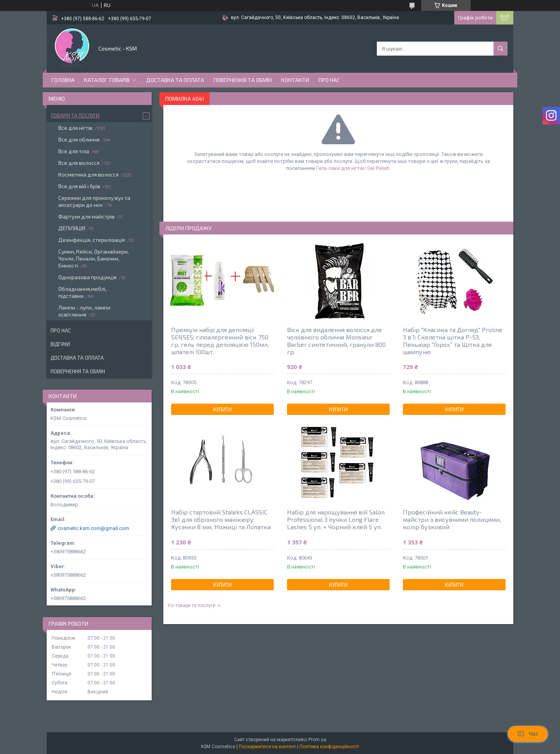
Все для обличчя (79, 139)
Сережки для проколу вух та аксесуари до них (94, 201)
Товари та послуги (75, 115)
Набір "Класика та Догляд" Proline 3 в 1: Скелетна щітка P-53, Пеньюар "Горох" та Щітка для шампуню (453, 341)
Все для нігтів (75, 128)
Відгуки (60, 344)
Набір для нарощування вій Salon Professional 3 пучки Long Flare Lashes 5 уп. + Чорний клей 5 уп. (336, 519)
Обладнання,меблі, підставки (82, 292)
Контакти (295, 80)
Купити (222, 409)
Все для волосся (79, 163)
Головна (63, 80)
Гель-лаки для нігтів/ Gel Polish (353, 168)
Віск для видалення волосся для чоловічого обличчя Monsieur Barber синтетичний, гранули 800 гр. (336, 341)
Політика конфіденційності (329, 747)
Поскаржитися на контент (267, 747)
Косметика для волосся (88, 174)
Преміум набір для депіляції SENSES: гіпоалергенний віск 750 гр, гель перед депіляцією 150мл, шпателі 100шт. (220, 341)
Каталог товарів (107, 80)
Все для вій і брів (79, 186)
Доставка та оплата (175, 80)
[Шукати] (500, 49)
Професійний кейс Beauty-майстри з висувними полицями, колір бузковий (452, 519)
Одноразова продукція (87, 277)
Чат (528, 734)
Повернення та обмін (243, 80)
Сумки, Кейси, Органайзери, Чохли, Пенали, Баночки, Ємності (94, 258)
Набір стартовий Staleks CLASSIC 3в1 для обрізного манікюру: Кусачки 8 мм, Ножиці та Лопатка (221, 519)
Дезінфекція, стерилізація (92, 240)
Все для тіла (74, 151)
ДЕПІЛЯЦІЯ (72, 228)
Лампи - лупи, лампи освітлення (84, 311)
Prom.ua (317, 740)
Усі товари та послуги (191, 605)
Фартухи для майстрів (87, 216)
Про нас (329, 80)
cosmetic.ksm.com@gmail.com (93, 528)
